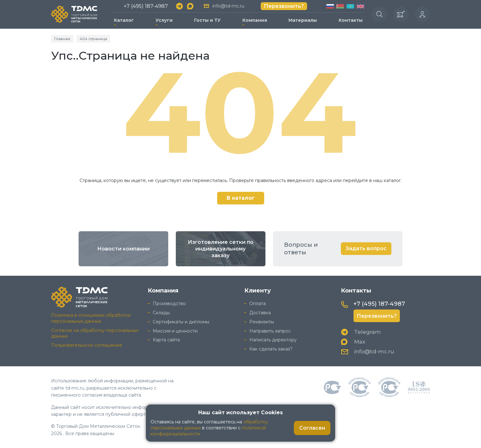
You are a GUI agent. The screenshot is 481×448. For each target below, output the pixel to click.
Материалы (303, 20)
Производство (169, 304)
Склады (161, 313)
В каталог (241, 198)
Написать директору (273, 340)
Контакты (351, 20)
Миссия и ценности (175, 331)
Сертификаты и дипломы (181, 322)
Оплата (258, 304)
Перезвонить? (284, 6)
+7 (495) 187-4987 (146, 6)
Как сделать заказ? (271, 349)
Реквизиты (262, 322)
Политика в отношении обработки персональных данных (91, 318)
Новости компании (123, 249)
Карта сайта (166, 340)
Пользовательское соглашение (87, 345)
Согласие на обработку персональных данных (95, 333)
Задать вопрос (366, 248)
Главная (62, 39)
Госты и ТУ (207, 20)
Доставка (260, 313)
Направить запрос (270, 331)
